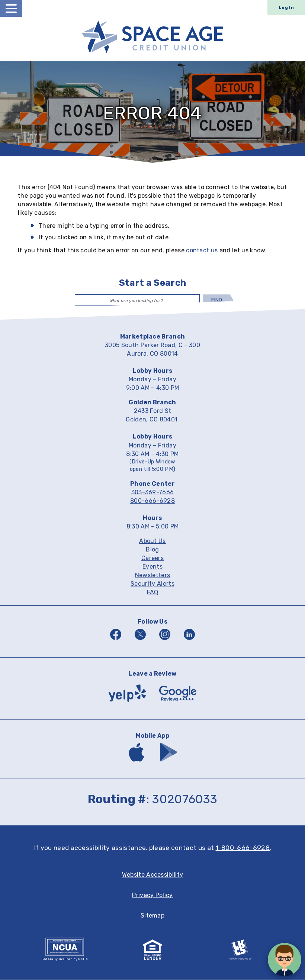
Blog (152, 550)
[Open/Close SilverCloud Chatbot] (285, 960)
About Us (152, 542)
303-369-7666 (153, 493)
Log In (286, 7)
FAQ (153, 593)
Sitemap (152, 916)
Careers (152, 559)
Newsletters (153, 576)
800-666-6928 (152, 501)
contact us (202, 250)
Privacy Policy (152, 895)
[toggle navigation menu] (11, 8)
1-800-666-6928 (243, 848)
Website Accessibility (153, 875)
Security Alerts (152, 584)
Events (152, 567)
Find (217, 300)
